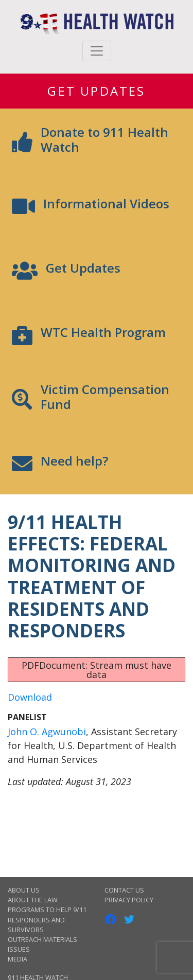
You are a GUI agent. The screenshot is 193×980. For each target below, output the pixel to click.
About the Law (33, 900)
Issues (19, 949)
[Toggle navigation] (97, 51)
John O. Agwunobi (47, 732)
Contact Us (124, 890)
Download (30, 697)
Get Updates (96, 91)
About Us (24, 890)
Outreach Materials (42, 939)
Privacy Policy (129, 900)
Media (17, 959)
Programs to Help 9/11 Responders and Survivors (47, 919)
